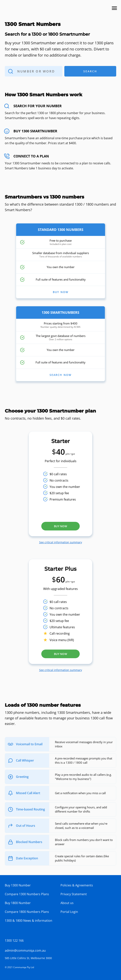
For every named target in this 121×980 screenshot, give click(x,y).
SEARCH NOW (61, 375)
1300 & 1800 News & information (29, 921)
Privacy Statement (74, 894)
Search (79, 71)
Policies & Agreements (77, 885)
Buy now (61, 526)
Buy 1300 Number (18, 885)
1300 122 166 (14, 940)
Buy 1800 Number (18, 903)
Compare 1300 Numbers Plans (27, 894)
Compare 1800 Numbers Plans (27, 912)
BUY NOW (61, 292)
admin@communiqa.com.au (25, 950)
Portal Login (69, 912)
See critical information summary (61, 542)
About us (67, 903)
